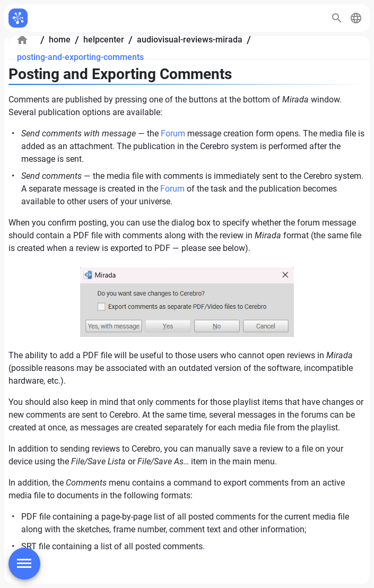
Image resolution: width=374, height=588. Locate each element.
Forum (173, 133)
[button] (356, 18)
